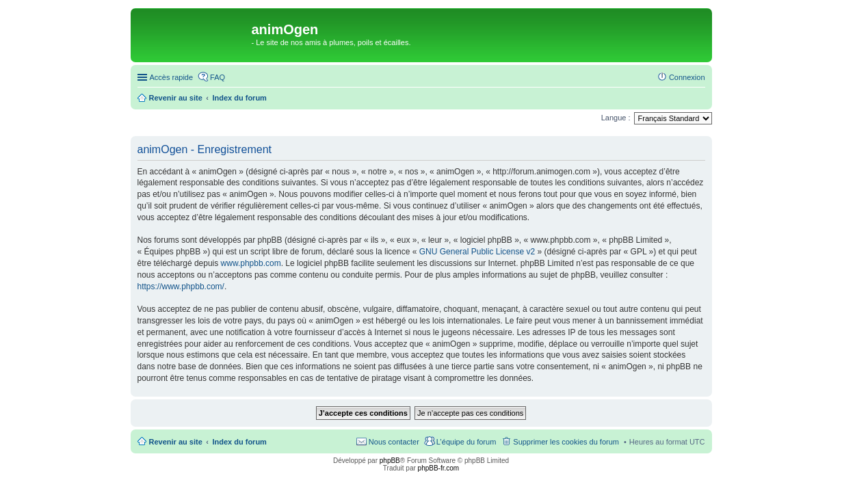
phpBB (390, 461)
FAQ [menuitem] (218, 77)
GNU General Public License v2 (477, 252)
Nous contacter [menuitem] (394, 442)
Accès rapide (172, 77)
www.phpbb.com (251, 263)
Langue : (616, 118)
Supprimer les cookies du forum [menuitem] (566, 442)
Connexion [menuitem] (687, 77)
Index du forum (239, 442)
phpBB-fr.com (439, 468)
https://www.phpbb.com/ (181, 287)
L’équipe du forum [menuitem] (466, 442)
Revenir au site (176, 442)
